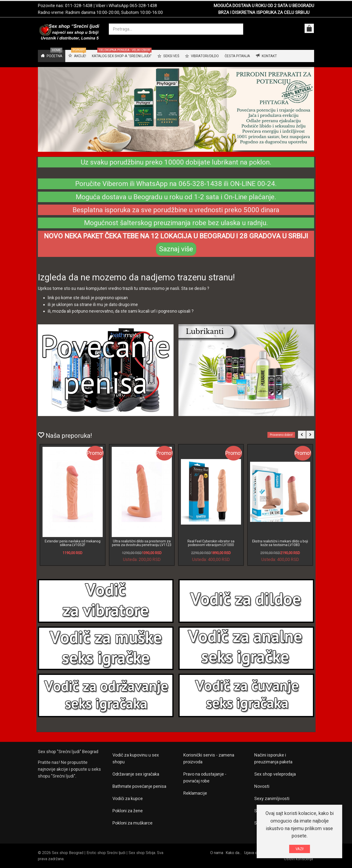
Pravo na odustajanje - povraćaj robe (205, 777)
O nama (217, 853)
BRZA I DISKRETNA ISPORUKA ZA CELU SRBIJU (264, 12)
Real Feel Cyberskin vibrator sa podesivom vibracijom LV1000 (211, 543)
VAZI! (300, 849)
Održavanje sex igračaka (136, 774)
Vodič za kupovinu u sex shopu (136, 758)
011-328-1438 (79, 5)
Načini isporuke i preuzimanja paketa (273, 758)
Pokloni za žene (128, 811)
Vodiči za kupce (128, 798)
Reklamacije (195, 793)
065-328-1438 (143, 5)
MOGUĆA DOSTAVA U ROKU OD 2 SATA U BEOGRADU (264, 5)
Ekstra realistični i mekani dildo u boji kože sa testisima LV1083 (280, 543)
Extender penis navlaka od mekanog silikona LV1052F (73, 543)
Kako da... (234, 853)
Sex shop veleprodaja (275, 774)
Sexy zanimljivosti (272, 798)
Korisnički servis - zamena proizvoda (209, 758)
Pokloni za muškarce (132, 823)
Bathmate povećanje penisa (139, 786)
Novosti (262, 786)
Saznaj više (176, 249)
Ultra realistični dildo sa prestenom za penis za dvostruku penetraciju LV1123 (142, 543)
